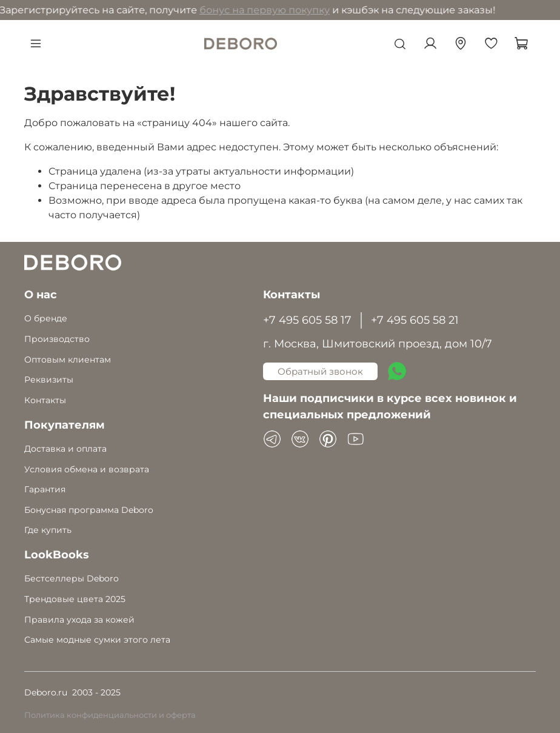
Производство (57, 339)
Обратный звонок (320, 371)
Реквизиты (49, 380)
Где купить (48, 530)
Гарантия (45, 489)
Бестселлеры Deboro (72, 578)
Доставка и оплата (65, 449)
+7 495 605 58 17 (307, 320)
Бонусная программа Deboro (89, 510)
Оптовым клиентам (68, 360)
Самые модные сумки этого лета (97, 640)
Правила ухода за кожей (79, 620)
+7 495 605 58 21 (415, 320)
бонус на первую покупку (140, 10)
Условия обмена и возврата (87, 469)
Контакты (45, 400)
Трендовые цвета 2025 (75, 599)
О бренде (46, 318)
